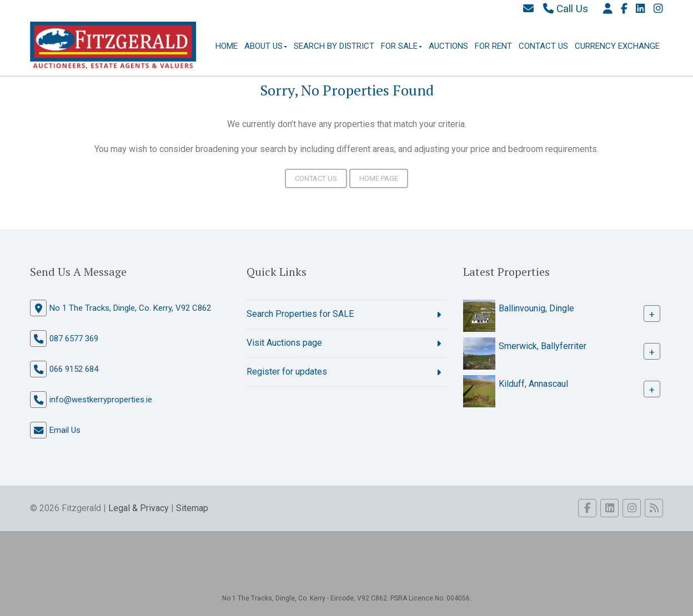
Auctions (448, 46)
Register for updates (287, 372)
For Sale (401, 46)
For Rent (493, 46)
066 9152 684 (74, 369)
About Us (266, 46)
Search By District (334, 46)
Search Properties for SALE (300, 314)
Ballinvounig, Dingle (536, 308)
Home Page (379, 178)
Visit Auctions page (284, 343)
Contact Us (543, 46)
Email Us (65, 430)
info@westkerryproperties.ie (101, 400)
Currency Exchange (617, 46)
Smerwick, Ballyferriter (543, 346)
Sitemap (192, 508)
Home (227, 46)
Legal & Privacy (139, 508)
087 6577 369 (74, 339)
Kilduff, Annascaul (533, 384)
